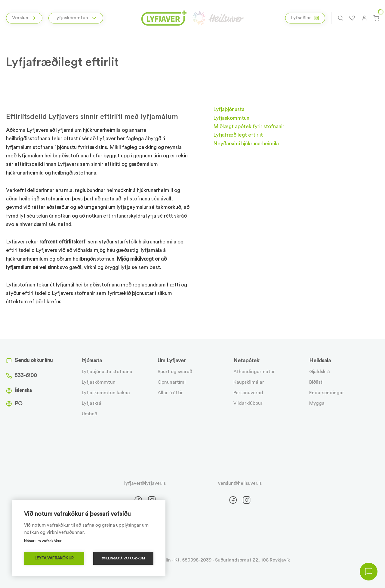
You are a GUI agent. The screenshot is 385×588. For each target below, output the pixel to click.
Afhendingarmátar (254, 372)
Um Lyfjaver (172, 361)
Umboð (89, 414)
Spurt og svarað (175, 372)
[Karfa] (376, 18)
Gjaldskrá (320, 372)
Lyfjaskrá (92, 403)
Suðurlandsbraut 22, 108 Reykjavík (253, 560)
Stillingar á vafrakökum (123, 559)
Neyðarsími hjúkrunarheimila (246, 144)
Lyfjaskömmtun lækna (106, 393)
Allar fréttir (170, 393)
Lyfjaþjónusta (229, 109)
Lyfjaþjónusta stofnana (107, 372)
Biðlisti (316, 382)
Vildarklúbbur (248, 403)
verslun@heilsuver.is (240, 483)
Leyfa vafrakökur (54, 558)
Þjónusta (92, 361)
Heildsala (320, 361)
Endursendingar (327, 393)
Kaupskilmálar (249, 382)
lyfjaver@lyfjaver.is (145, 483)
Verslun (24, 18)
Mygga (317, 403)
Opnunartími (172, 382)
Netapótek (246, 361)
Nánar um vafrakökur (43, 541)
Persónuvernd (248, 393)
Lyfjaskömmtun (99, 382)
